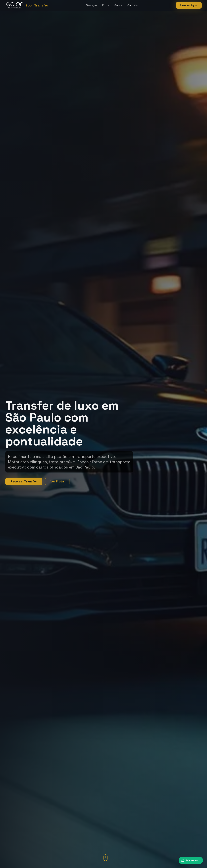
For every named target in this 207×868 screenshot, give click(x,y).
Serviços (92, 5)
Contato (133, 5)
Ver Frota (57, 481)
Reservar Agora (189, 5)
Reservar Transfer (24, 481)
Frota (106, 5)
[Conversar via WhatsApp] (191, 860)
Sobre (118, 5)
